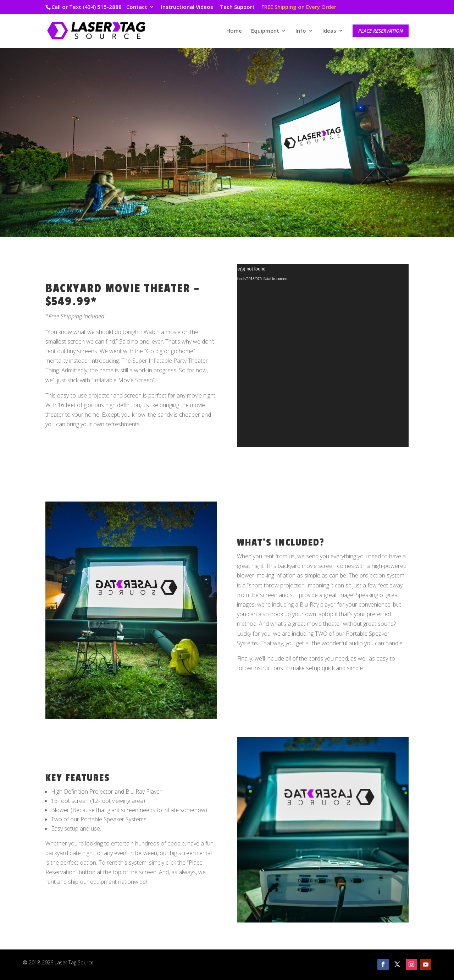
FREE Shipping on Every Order (299, 7)
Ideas (329, 31)
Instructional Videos (187, 7)
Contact (137, 7)
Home (234, 31)
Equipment (265, 31)
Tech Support (237, 7)
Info (301, 31)
